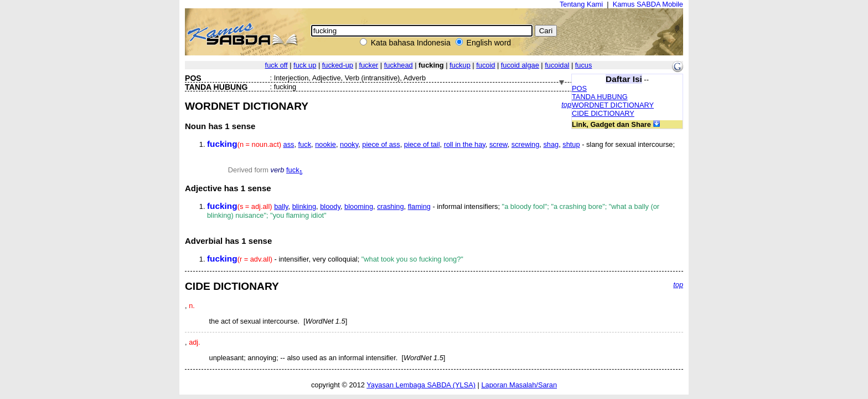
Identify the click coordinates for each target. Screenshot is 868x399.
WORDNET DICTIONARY (613, 105)
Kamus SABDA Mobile (648, 4)
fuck (305, 144)
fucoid (485, 65)
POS (579, 88)
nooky (349, 144)
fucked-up (338, 65)
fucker (368, 65)
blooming (359, 206)
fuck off (277, 65)
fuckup (460, 65)
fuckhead (399, 65)
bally (281, 206)
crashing (390, 206)
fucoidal (557, 65)
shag (551, 144)
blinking (304, 206)
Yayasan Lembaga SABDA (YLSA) (421, 385)
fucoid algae (520, 65)
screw (498, 144)
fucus (584, 65)
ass (289, 144)
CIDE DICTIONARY (603, 113)
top (566, 104)
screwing (526, 144)
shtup (571, 144)
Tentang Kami (581, 4)
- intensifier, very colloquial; (335, 259)
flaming (419, 206)
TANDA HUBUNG (600, 97)
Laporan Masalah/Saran (519, 385)
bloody (330, 206)
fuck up (305, 65)
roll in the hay (465, 144)
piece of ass (381, 144)
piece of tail (422, 144)
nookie (325, 144)
